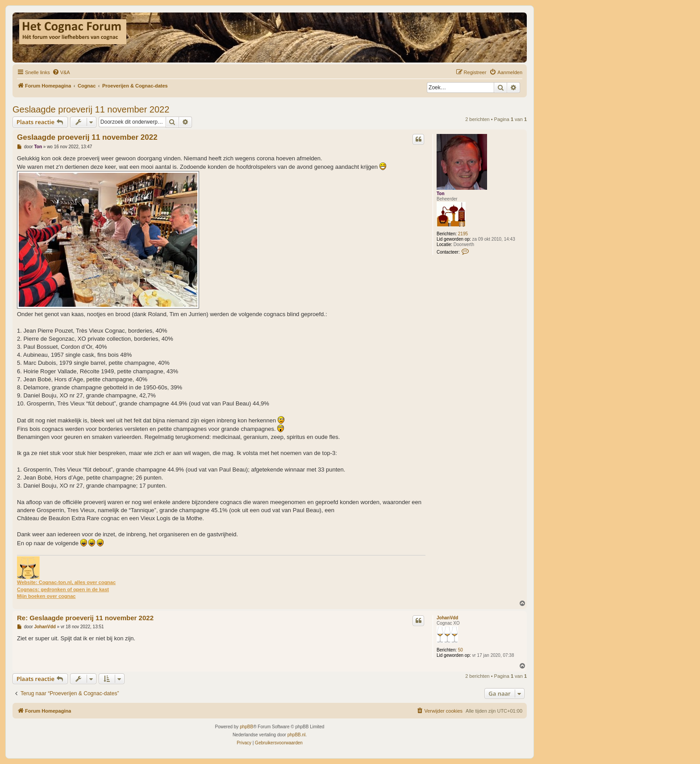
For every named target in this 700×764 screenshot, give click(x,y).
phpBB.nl (297, 735)
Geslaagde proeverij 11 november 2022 (91, 109)
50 (460, 650)
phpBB (246, 727)
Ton (441, 194)
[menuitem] (61, 72)
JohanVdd (447, 618)
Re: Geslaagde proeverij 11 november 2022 (85, 618)
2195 (463, 234)
